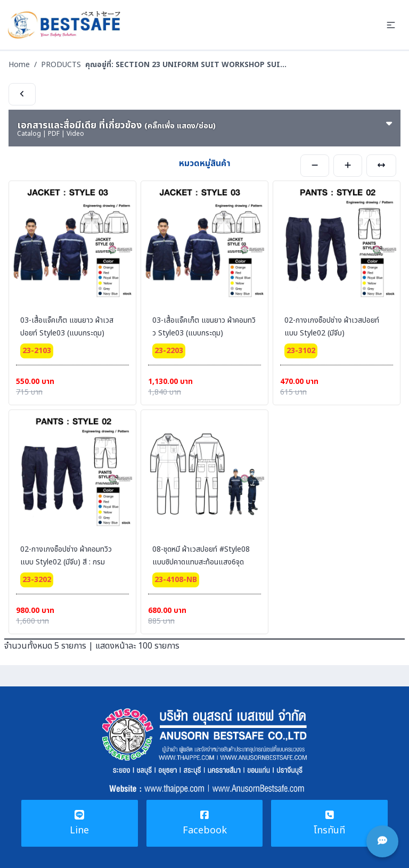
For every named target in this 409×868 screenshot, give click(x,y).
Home (19, 65)
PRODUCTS (61, 65)
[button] (391, 25)
